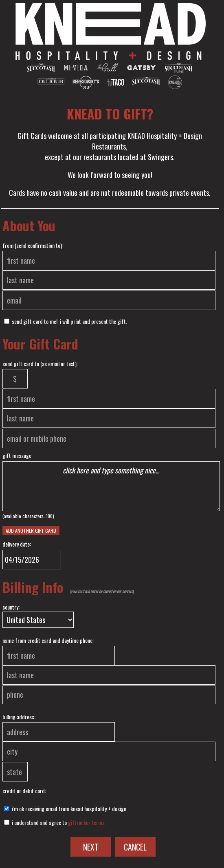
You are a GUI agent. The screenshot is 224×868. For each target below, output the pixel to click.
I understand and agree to (54, 822)
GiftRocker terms (86, 822)
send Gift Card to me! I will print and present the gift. (66, 321)
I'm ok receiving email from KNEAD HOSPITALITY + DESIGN (65, 808)
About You (29, 225)
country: (11, 607)
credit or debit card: (24, 791)
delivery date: (17, 544)
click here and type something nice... (111, 486)
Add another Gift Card (31, 531)
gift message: (18, 455)
